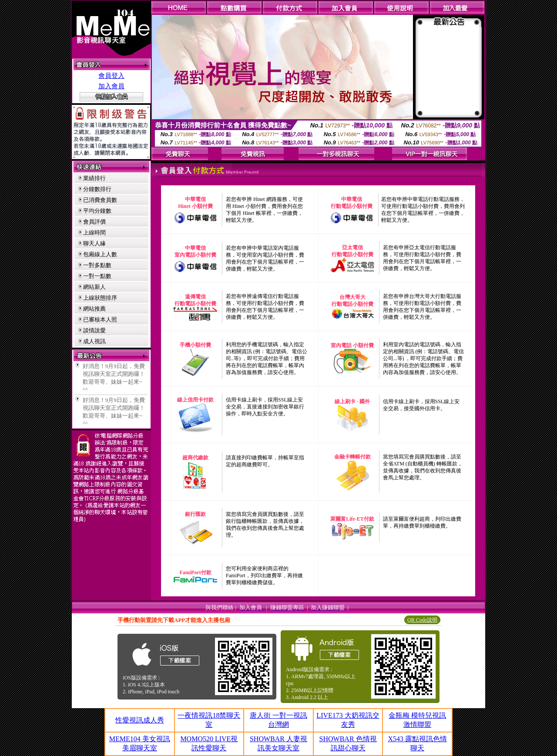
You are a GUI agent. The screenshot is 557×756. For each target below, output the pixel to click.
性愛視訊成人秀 (140, 720)
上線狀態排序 (100, 298)
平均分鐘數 (97, 211)
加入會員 (111, 86)
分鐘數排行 (97, 189)
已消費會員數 (100, 200)
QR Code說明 (422, 620)
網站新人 (94, 287)
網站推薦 (94, 309)
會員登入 (111, 76)
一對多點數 (97, 265)
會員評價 (94, 222)
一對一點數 (97, 276)
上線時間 (94, 232)
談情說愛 (94, 330)
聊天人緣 (94, 243)
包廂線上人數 (100, 254)
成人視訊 (94, 341)
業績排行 (94, 178)
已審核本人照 (100, 319)
